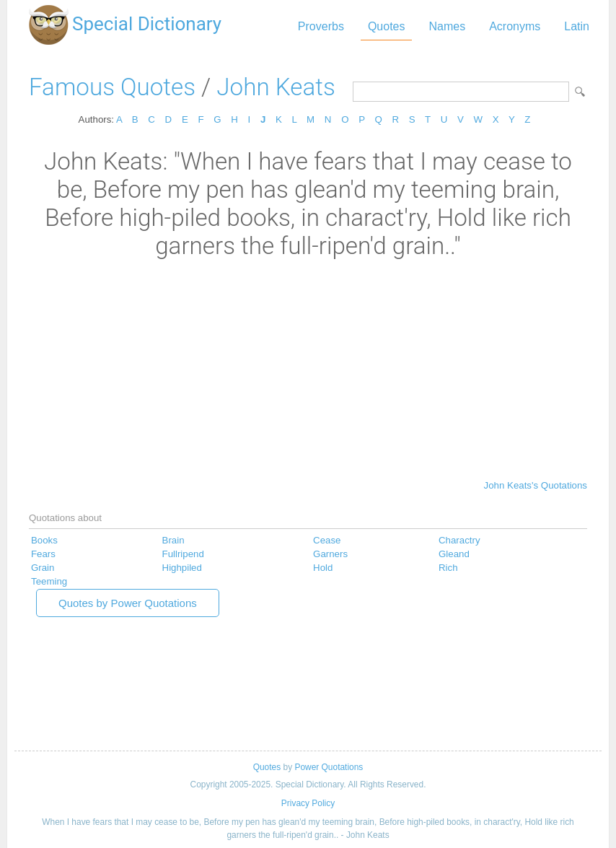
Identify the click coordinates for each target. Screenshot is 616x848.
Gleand (454, 554)
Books (44, 540)
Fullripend (183, 554)
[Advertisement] (308, 368)
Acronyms (515, 26)
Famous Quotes (112, 87)
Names (447, 26)
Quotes (387, 26)
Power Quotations (329, 767)
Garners (330, 554)
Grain (43, 568)
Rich (448, 568)
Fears (43, 554)
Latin (577, 26)
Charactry (459, 540)
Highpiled (182, 568)
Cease (327, 540)
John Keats (276, 87)
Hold (323, 568)
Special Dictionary (147, 24)
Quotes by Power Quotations (128, 603)
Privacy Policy (308, 803)
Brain (173, 540)
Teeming (49, 581)
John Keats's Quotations (536, 485)
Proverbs (321, 26)
